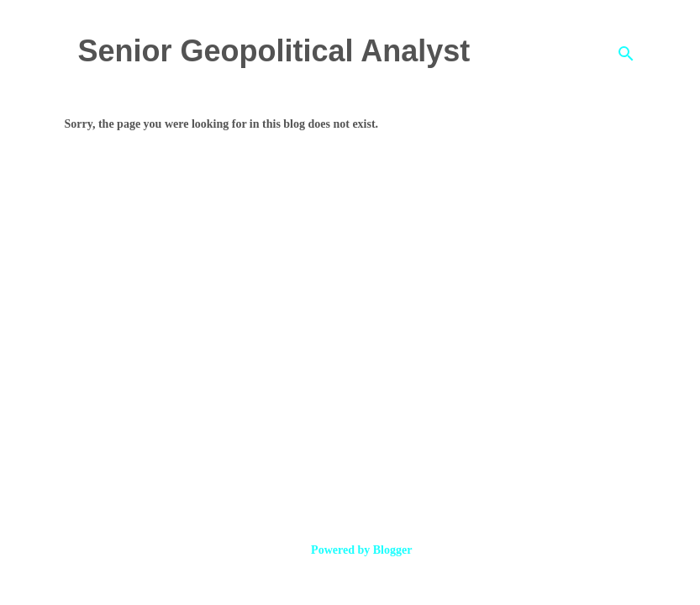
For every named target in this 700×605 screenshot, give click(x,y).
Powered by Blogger (350, 550)
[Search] (626, 54)
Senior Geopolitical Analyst (274, 51)
